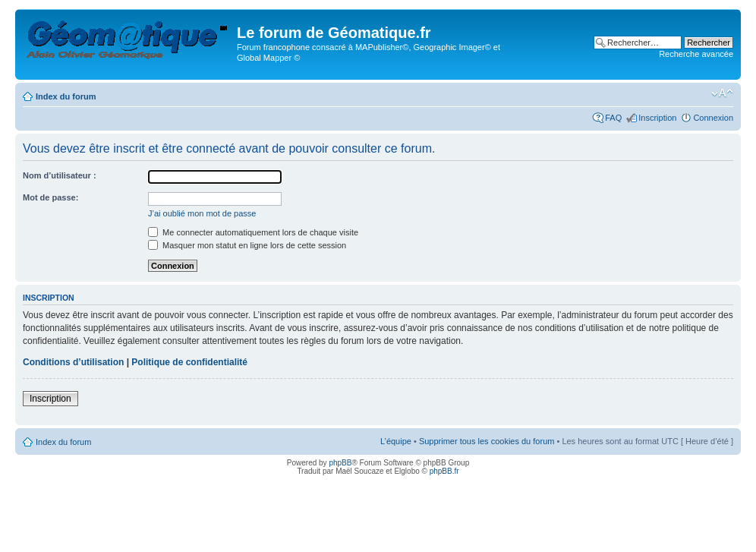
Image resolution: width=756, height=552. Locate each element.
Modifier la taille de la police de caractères (722, 93)
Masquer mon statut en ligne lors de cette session (247, 245)
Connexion (713, 118)
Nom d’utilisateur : (60, 175)
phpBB (340, 463)
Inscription (657, 118)
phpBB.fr (444, 471)
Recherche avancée (696, 54)
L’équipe (396, 441)
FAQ (613, 118)
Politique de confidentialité (189, 362)
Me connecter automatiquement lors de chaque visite (253, 232)
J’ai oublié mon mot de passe (202, 213)
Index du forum (66, 96)
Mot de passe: (50, 197)
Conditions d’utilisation (73, 362)
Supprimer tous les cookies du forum (487, 441)
